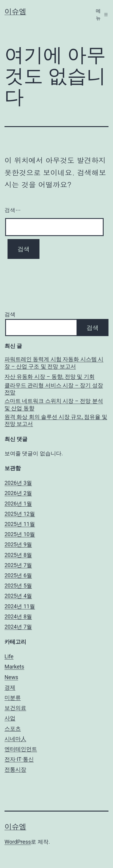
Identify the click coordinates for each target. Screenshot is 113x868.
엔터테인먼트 (21, 749)
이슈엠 (15, 11)
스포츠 (13, 728)
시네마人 (15, 739)
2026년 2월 (18, 493)
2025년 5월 (18, 586)
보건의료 (15, 708)
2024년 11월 (20, 606)
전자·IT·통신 (19, 759)
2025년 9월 (18, 544)
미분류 (13, 698)
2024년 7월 (18, 627)
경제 (10, 687)
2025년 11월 (20, 524)
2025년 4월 (18, 596)
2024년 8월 (18, 616)
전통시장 (15, 769)
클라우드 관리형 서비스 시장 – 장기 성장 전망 (54, 389)
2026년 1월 (18, 504)
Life (9, 656)
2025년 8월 (18, 555)
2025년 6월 (18, 575)
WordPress (18, 842)
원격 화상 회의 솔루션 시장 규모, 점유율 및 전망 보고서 (56, 420)
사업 (10, 718)
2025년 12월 (20, 514)
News (11, 677)
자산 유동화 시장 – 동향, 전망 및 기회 (50, 376)
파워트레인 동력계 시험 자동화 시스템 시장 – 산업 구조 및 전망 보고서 (54, 363)
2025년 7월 (18, 565)
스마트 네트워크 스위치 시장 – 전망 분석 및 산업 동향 (54, 404)
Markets (14, 667)
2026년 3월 (18, 483)
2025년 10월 (20, 534)
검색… (13, 210)
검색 (10, 314)
